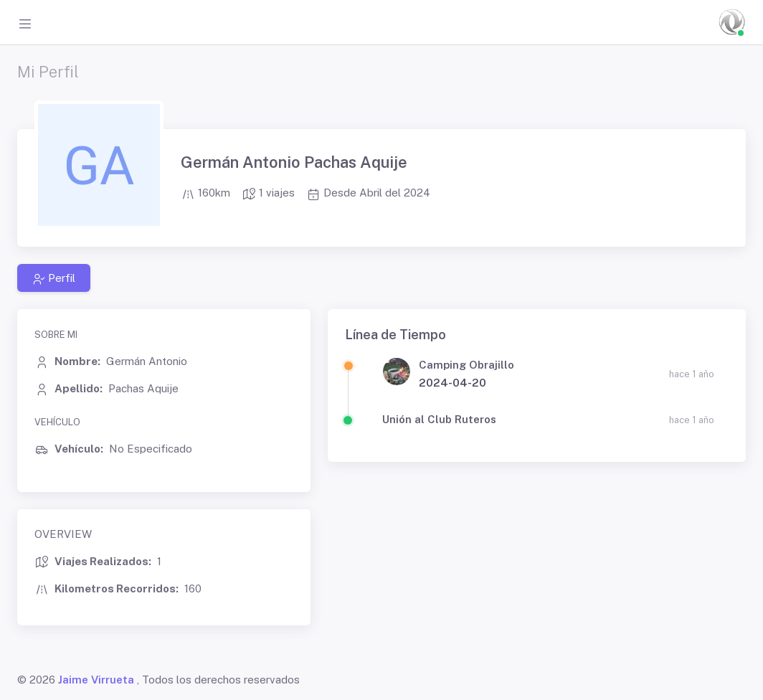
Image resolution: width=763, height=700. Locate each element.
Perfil (54, 278)
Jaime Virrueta (96, 680)
